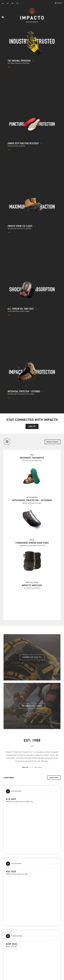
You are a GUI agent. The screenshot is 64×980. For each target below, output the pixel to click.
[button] (3, 17)
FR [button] (8, 3)
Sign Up (32, 426)
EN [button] (3, 3)
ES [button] (17, 3)
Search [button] (59, 3)
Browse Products (53, 442)
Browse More (54, 778)
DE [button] (13, 3)
